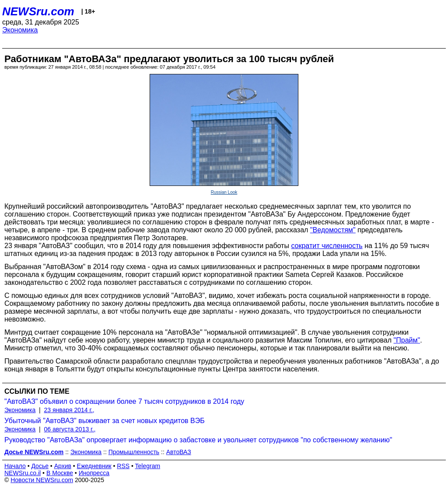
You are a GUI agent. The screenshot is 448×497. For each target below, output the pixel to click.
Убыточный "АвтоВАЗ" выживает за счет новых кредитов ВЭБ (105, 421)
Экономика (20, 30)
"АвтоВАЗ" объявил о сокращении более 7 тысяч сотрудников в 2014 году (124, 401)
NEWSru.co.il (23, 473)
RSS (123, 466)
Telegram (148, 466)
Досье (40, 466)
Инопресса (94, 473)
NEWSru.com (38, 11)
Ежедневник (94, 466)
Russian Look (224, 192)
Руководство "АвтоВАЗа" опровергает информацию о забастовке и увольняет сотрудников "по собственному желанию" (198, 440)
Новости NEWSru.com (42, 480)
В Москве (60, 473)
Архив (63, 466)
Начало (15, 466)
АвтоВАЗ (179, 452)
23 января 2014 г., (69, 410)
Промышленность (134, 452)
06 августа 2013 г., (70, 429)
